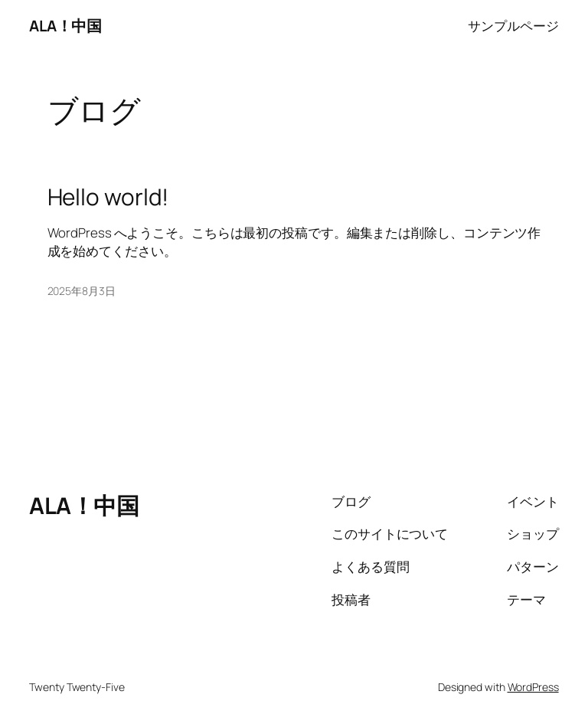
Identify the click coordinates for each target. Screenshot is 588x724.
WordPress (533, 687)
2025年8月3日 (82, 291)
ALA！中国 (65, 26)
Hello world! (108, 197)
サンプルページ (513, 26)
